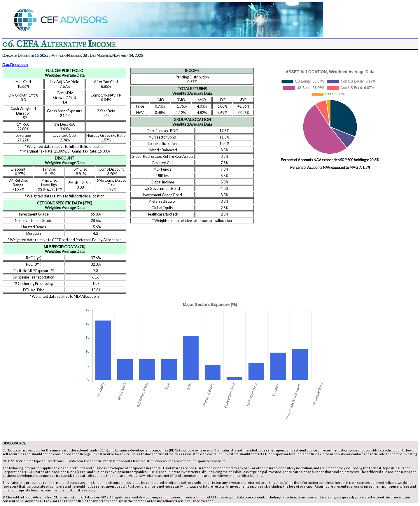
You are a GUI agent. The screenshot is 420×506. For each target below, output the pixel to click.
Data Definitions (15, 65)
